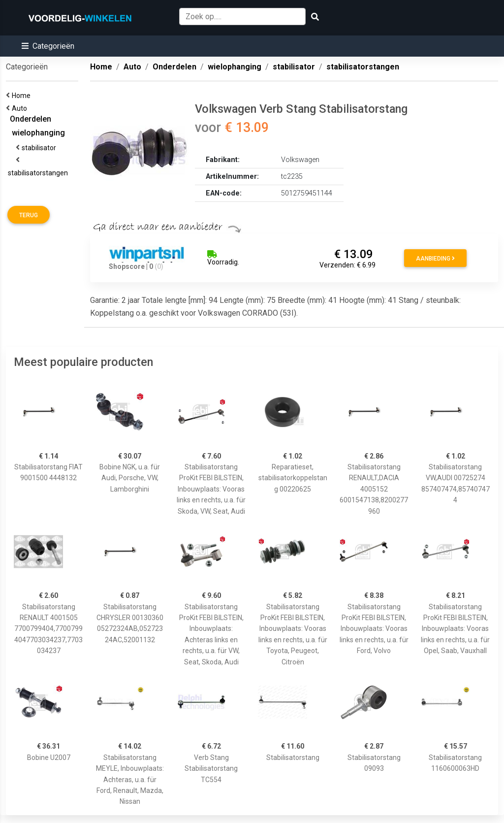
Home (23, 96)
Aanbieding (435, 259)
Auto (21, 108)
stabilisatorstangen (39, 173)
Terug (29, 215)
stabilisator (40, 148)
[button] (48, 46)
